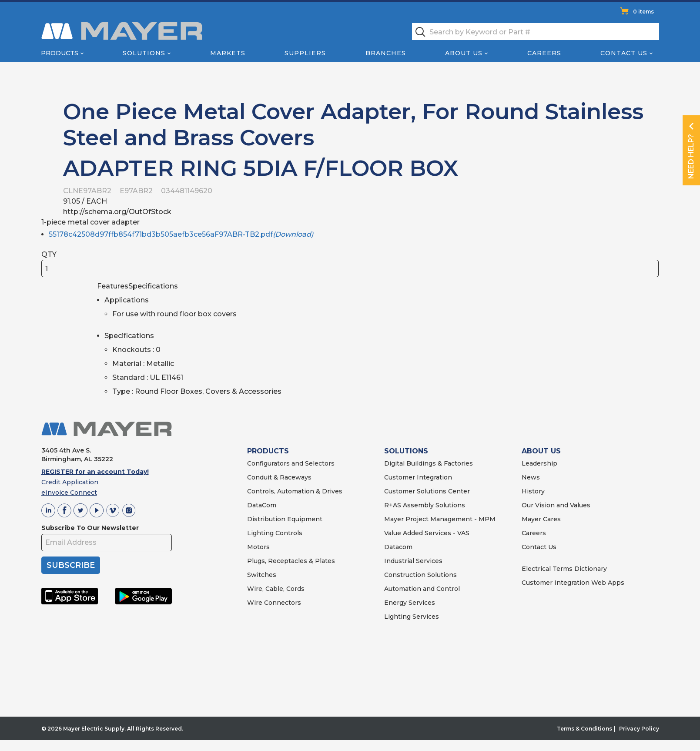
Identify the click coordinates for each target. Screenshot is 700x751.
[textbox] (536, 32)
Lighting (260, 533)
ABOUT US (541, 451)
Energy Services (410, 603)
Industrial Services (413, 561)
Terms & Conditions (584, 729)
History (533, 491)
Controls (288, 533)
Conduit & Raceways (279, 477)
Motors (258, 547)
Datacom (398, 547)
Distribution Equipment (285, 519)
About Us (464, 53)
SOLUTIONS (406, 451)
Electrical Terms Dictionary (564, 569)
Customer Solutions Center (427, 491)
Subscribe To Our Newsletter (90, 528)
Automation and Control (422, 589)
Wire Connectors (274, 603)
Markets (228, 53)
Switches (262, 575)
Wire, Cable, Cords (276, 589)
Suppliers (305, 53)
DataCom (262, 505)
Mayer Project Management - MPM (440, 519)
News (531, 477)
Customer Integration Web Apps (573, 583)
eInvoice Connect (69, 493)
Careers (544, 53)
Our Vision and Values (556, 505)
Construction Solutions (420, 575)
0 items (643, 12)
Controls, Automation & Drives (295, 491)
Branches (386, 53)
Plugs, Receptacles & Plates (291, 561)
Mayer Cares (541, 519)
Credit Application (70, 482)
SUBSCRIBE (71, 565)
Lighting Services (412, 617)
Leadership (539, 463)
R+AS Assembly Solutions (425, 505)
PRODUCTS (268, 451)
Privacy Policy (639, 729)
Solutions (144, 53)
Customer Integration (418, 477)
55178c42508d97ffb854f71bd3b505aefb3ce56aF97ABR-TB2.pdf (181, 234)
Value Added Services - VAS (427, 533)
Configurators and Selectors (291, 463)
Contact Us (624, 53)
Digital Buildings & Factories (429, 463)
